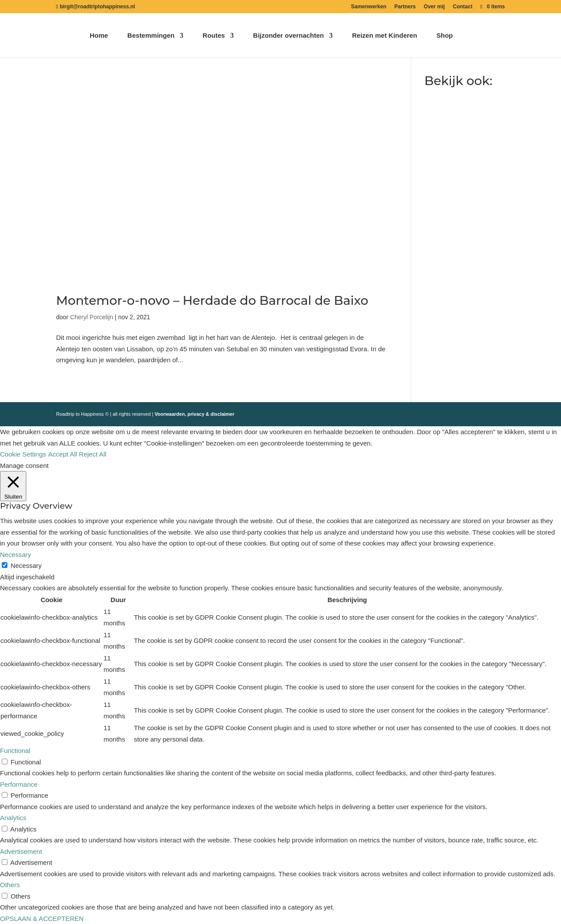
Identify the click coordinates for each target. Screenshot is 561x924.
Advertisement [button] (21, 851)
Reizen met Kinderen (384, 36)
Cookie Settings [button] (23, 454)
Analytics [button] (13, 818)
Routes (214, 36)
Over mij (434, 7)
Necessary (26, 565)
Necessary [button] (16, 555)
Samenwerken (369, 7)
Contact (463, 7)
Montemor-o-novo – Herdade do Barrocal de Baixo (212, 300)
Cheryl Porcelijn (92, 317)
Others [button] (10, 885)
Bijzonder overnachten (288, 36)
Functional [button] (15, 751)
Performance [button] (19, 784)
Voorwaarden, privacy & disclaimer (195, 414)
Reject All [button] (93, 454)
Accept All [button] (63, 454)
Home (99, 36)
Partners (405, 7)
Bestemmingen (151, 36)
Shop (445, 36)
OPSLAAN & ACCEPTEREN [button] (42, 919)
